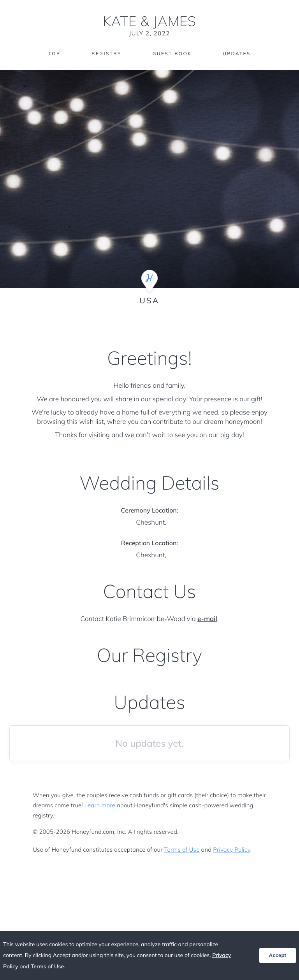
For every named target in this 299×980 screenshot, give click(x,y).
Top (54, 53)
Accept (278, 955)
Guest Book (172, 53)
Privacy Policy (231, 850)
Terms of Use (182, 850)
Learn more (100, 805)
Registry (106, 53)
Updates (237, 53)
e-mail (207, 619)
